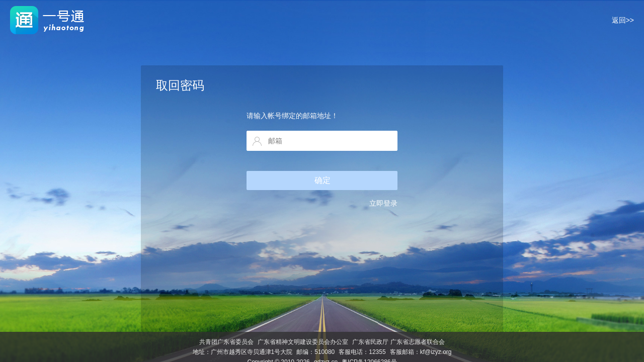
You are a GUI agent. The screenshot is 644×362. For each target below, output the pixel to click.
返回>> (623, 20)
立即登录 (383, 203)
